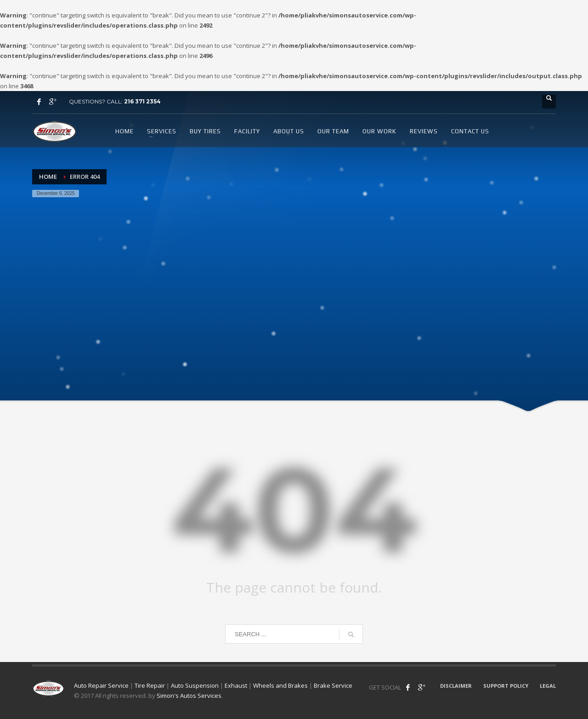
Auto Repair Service (101, 685)
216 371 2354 (142, 101)
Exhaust (236, 685)
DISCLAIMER (456, 686)
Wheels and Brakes (280, 685)
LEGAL (548, 686)
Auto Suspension (195, 685)
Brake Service (333, 685)
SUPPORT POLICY (506, 686)
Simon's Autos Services (189, 696)
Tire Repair (150, 685)
